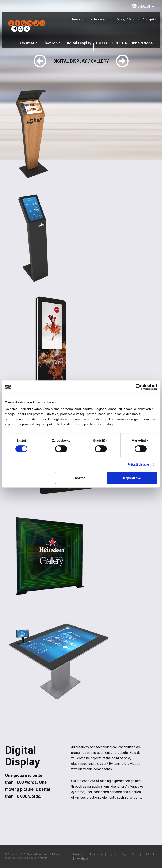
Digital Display (78, 43)
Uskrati (80, 478)
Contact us (134, 19)
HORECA (119, 43)
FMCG (102, 43)
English (143, 6)
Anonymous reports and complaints (89, 19)
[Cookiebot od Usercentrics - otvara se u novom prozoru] (139, 387)
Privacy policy (149, 19)
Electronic (52, 43)
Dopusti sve (132, 478)
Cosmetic (29, 43)
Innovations (142, 43)
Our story (121, 19)
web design (23, 858)
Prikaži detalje (138, 464)
